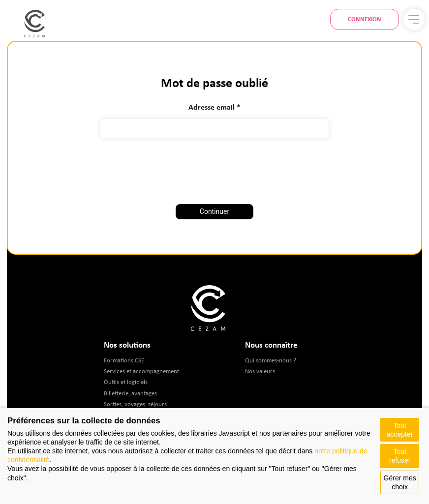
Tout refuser (400, 456)
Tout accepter (400, 430)
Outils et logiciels (126, 382)
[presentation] (214, 168)
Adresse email (212, 107)
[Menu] (414, 20)
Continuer (214, 211)
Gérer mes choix (400, 482)
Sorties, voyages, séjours (135, 404)
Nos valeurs (260, 371)
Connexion (365, 19)
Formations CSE (124, 360)
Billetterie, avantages (130, 393)
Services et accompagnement (141, 371)
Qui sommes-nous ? (271, 360)
